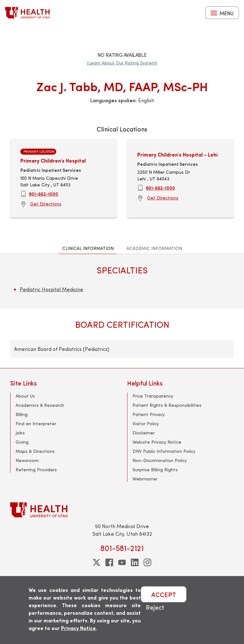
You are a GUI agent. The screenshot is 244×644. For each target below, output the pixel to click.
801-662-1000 (44, 194)
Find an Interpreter (36, 423)
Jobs (20, 433)
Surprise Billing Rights (155, 470)
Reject (155, 607)
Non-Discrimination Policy (160, 460)
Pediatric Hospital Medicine (51, 289)
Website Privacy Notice (157, 442)
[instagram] (147, 562)
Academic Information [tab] (154, 248)
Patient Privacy (149, 414)
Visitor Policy (146, 423)
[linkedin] (135, 562)
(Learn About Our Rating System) (122, 63)
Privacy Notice (78, 628)
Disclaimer (144, 433)
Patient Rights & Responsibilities (167, 405)
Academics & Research (40, 405)
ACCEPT (164, 594)
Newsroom (27, 460)
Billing (22, 414)
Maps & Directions (35, 451)
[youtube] (122, 562)
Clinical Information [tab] (88, 248)
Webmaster (145, 479)
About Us (25, 396)
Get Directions (46, 204)
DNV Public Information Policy (164, 451)
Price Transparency (153, 396)
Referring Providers (36, 470)
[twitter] (97, 562)
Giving (22, 442)
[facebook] (109, 562)
